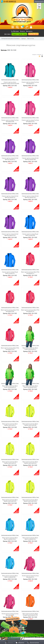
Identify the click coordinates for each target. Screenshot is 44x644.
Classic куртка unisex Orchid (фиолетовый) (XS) (10, 235)
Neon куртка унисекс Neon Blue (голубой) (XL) (30, 538)
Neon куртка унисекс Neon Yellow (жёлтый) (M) (30, 424)
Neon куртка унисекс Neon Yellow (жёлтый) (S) (10, 462)
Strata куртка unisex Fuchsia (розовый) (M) (10, 614)
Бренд (23, 39)
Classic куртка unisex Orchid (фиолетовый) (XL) (30, 197)
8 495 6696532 (10, 1)
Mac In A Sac (31, 39)
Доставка (7, 34)
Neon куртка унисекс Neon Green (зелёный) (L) (30, 349)
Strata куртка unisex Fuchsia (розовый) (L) (30, 576)
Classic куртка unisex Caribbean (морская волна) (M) (10, 83)
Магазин (15, 31)
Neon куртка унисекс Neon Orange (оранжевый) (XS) (30, 614)
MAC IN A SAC (12, 50)
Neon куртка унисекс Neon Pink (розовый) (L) (30, 273)
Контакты (29, 31)
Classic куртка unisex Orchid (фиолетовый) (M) (30, 159)
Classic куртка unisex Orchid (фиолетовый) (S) (10, 197)
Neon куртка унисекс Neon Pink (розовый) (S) (30, 311)
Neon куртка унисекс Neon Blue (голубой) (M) (10, 576)
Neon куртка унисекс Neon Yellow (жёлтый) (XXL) (30, 500)
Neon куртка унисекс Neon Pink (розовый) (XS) (10, 349)
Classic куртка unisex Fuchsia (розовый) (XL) (30, 121)
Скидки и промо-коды (19, 34)
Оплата (22, 31)
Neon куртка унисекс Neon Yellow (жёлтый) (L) (10, 424)
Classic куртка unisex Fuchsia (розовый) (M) (10, 121)
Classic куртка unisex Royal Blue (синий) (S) (10, 273)
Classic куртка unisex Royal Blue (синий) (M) (30, 235)
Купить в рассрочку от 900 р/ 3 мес (30, 573)
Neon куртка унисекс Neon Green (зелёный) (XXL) (30, 387)
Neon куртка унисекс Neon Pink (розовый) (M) (10, 311)
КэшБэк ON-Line (33, 34)
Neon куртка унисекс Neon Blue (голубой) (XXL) (10, 538)
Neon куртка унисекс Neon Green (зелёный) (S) (10, 387)
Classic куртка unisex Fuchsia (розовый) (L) (30, 83)
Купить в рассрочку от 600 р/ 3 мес (10, 80)
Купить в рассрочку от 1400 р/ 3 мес (30, 269)
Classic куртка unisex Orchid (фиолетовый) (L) (10, 159)
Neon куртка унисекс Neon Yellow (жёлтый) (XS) (10, 500)
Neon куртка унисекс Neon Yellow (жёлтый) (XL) (30, 462)
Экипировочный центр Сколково (10, 39)
